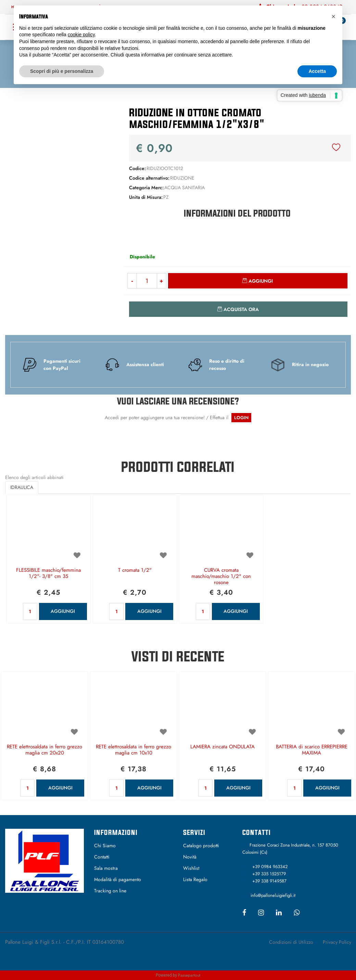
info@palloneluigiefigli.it (273, 895)
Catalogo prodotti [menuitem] (201, 846)
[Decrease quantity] (132, 281)
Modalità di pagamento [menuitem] (118, 879)
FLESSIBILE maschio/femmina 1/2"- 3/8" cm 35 (48, 573)
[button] (59, 157)
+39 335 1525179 (269, 874)
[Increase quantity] (162, 281)
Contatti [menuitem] (102, 857)
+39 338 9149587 (269, 881)
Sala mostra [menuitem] (106, 868)
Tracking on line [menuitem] (110, 891)
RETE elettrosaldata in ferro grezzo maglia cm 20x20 (44, 750)
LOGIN (241, 418)
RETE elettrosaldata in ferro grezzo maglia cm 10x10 (133, 750)
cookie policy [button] (81, 35)
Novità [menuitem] (190, 857)
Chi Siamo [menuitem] (105, 846)
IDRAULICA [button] (22, 487)
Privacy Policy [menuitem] (337, 942)
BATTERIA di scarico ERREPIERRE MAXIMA (312, 750)
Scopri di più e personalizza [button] (62, 71)
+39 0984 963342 (270, 867)
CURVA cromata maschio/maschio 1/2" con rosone (221, 577)
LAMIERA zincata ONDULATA (222, 747)
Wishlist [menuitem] (191, 868)
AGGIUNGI (63, 611)
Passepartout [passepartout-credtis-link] (189, 975)
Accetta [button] (317, 71)
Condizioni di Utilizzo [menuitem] (291, 942)
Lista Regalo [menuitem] (195, 879)
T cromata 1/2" (135, 570)
